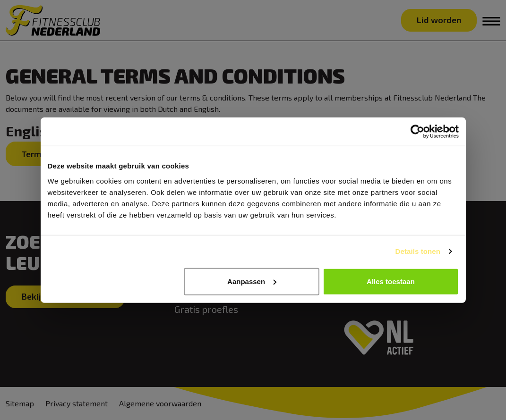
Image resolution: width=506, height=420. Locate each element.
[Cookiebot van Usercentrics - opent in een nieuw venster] (417, 132)
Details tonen (418, 251)
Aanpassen (252, 281)
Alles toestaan (391, 281)
